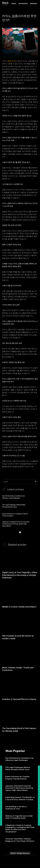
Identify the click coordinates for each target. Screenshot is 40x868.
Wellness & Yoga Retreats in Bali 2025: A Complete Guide (19, 817)
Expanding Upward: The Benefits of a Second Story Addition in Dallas (20, 798)
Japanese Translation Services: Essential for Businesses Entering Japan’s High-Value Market (16, 524)
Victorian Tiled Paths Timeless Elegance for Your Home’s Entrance (20, 840)
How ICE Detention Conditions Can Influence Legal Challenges (13, 497)
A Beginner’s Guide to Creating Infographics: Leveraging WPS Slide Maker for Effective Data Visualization (20, 828)
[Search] (36, 482)
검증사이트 (11, 61)
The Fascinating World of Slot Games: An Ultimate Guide (19, 730)
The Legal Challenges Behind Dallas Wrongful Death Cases (14, 506)
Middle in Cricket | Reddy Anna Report (19, 607)
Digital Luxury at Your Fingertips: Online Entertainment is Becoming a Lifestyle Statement (20, 575)
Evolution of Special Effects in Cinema (19, 699)
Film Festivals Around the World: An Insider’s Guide (18, 637)
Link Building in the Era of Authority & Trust (16, 808)
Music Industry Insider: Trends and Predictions (18, 669)
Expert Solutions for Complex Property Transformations (15, 515)
